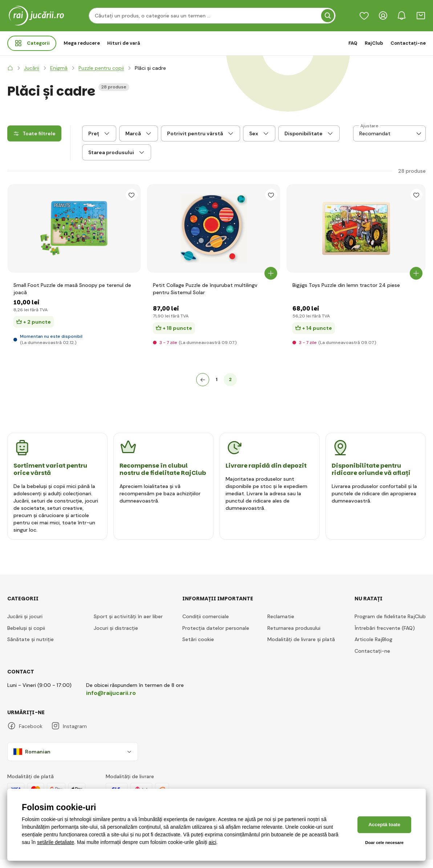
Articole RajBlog (373, 648)
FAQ (353, 43)
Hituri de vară (124, 43)
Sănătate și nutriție (31, 648)
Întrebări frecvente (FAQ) (385, 636)
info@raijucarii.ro (111, 701)
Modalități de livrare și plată (301, 648)
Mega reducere (82, 43)
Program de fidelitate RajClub (390, 625)
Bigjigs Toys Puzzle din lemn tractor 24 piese (346, 293)
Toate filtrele (34, 133)
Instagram (69, 734)
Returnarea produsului (294, 636)
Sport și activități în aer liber (128, 625)
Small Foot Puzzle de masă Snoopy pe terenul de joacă (72, 297)
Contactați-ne (408, 43)
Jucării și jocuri (25, 625)
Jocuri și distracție (116, 636)
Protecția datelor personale (216, 636)
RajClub (374, 43)
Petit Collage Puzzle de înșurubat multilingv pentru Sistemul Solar (205, 297)
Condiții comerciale (206, 625)
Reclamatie (281, 625)
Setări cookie (198, 648)
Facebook (25, 734)
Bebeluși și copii (26, 636)
